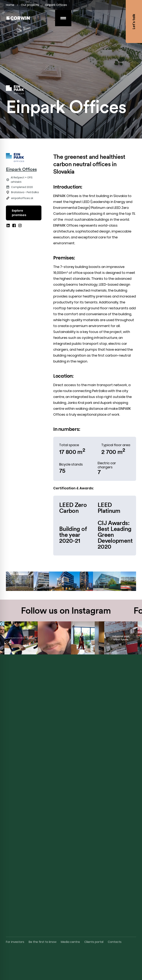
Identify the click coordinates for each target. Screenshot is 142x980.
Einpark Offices (21, 169)
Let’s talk (134, 22)
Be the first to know (43, 942)
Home (10, 5)
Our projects (30, 5)
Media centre (70, 942)
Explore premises (19, 213)
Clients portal (94, 942)
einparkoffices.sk (22, 198)
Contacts (115, 942)
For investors (15, 942)
